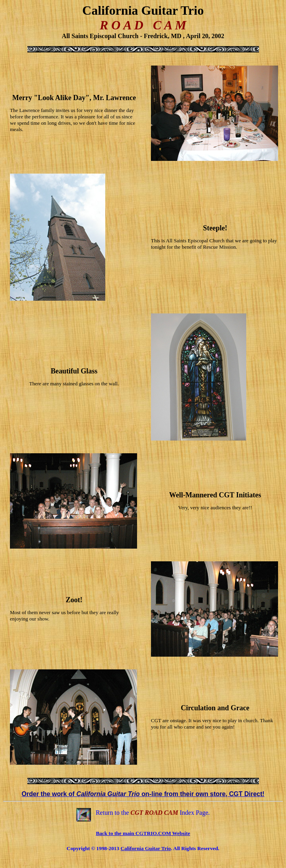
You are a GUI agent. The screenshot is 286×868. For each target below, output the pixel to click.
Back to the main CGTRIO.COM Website (143, 833)
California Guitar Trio (146, 848)
